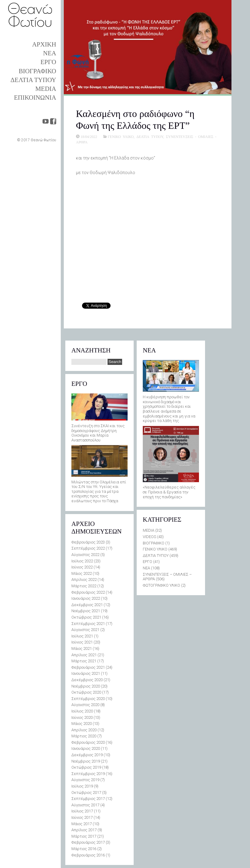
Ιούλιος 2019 (82, 786)
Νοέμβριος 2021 (86, 611)
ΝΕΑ (50, 53)
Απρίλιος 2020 (84, 730)
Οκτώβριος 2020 (86, 692)
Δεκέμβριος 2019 (87, 755)
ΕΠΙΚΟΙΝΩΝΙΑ (35, 98)
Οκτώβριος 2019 (86, 767)
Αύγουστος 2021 (85, 630)
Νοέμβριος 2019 (86, 761)
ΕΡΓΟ (48, 62)
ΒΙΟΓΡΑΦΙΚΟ (37, 71)
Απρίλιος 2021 (84, 655)
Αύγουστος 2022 (85, 555)
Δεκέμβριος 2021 (87, 605)
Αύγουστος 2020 (85, 705)
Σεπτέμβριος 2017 (88, 799)
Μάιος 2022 (82, 573)
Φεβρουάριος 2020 (88, 742)
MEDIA (46, 89)
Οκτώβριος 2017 (86, 793)
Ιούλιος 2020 (82, 711)
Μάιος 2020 (82, 724)
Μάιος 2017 (82, 824)
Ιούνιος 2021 (82, 642)
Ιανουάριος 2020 (86, 748)
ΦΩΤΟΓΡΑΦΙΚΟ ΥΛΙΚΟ (161, 585)
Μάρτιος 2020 (84, 736)
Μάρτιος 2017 (84, 836)
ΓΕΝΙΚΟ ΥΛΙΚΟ (121, 136)
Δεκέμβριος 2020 (87, 680)
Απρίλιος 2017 (84, 830)
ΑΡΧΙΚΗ (44, 44)
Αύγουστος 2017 (85, 805)
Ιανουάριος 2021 (86, 673)
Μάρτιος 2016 (84, 849)
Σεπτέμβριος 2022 (88, 548)
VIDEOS (149, 537)
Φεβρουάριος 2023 (88, 542)
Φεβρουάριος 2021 (88, 667)
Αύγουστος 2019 (85, 780)
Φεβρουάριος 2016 (88, 855)
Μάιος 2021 (82, 648)
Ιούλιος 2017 (82, 811)
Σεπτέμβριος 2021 (88, 624)
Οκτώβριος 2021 (86, 617)
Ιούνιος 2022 (82, 567)
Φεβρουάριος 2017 (88, 842)
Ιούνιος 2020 (82, 717)
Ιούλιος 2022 (82, 561)
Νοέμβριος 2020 (86, 686)
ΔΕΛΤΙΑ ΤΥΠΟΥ (33, 80)
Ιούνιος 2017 (82, 817)
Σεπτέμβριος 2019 (88, 774)
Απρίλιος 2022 (84, 580)
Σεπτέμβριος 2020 (88, 699)
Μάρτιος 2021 (84, 661)
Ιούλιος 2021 (82, 636)
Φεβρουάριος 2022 (88, 592)
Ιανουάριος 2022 (86, 598)
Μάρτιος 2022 (84, 586)
